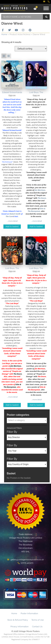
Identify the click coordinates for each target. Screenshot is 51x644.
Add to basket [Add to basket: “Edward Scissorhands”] (12, 227)
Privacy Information (20, 627)
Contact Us (37, 627)
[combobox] (22, 17)
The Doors (42, 198)
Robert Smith (15, 214)
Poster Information (29, 613)
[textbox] (27, 420)
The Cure (9, 216)
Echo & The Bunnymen (37, 210)
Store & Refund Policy (18, 620)
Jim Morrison (40, 190)
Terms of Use (38, 620)
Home (4, 34)
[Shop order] (31, 49)
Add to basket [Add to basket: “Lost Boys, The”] (36, 227)
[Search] (46, 17)
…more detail (12, 221)
